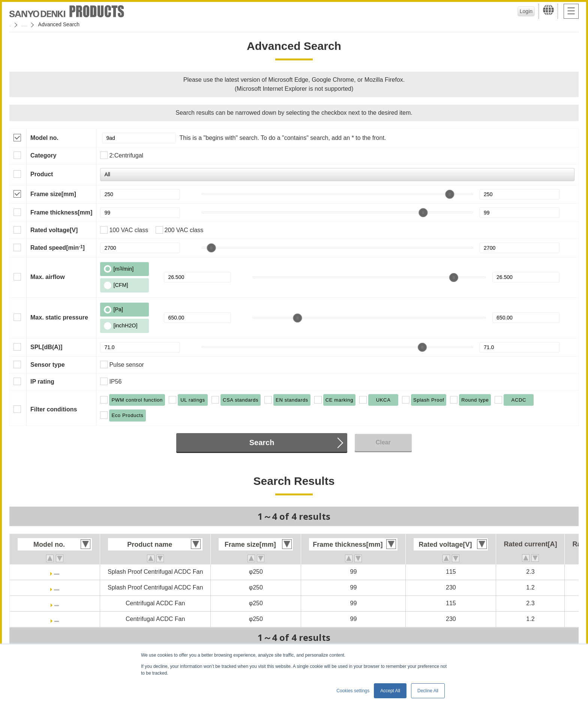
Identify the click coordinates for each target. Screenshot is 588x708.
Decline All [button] (428, 691)
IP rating (42, 382)
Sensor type (48, 365)
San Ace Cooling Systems (64, 24)
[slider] (450, 194)
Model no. (44, 138)
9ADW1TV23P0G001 (57, 587)
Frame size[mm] (53, 194)
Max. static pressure (59, 317)
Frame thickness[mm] (61, 212)
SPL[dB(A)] (46, 347)
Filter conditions (54, 409)
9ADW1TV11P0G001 (57, 572)
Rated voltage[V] (54, 230)
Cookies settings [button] (353, 691)
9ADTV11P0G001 (57, 603)
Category (43, 155)
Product (42, 174)
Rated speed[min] (58, 247)
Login (521, 11)
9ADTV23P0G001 (57, 619)
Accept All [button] (390, 691)
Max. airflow (48, 277)
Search (262, 442)
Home (16, 24)
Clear (383, 442)
